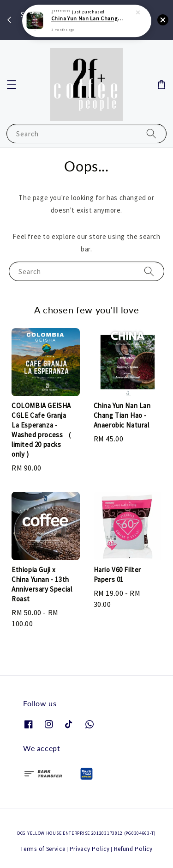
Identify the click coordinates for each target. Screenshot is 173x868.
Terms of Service (43, 849)
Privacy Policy (90, 849)
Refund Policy (133, 849)
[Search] (151, 133)
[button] (12, 85)
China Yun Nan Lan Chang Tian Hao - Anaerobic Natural (87, 16)
